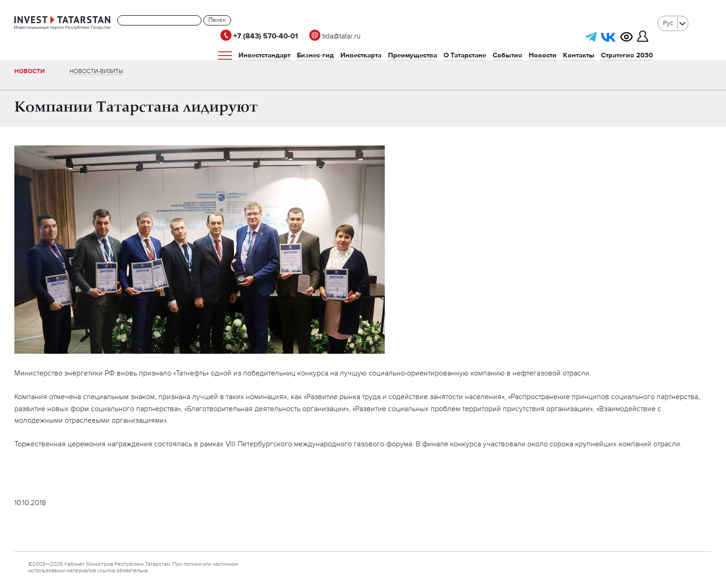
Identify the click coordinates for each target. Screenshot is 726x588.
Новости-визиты (96, 72)
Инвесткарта (361, 55)
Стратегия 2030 (627, 55)
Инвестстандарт (264, 55)
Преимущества (413, 55)
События (507, 55)
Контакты (579, 55)
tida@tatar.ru (335, 37)
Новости (543, 55)
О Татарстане (465, 55)
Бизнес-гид (315, 55)
